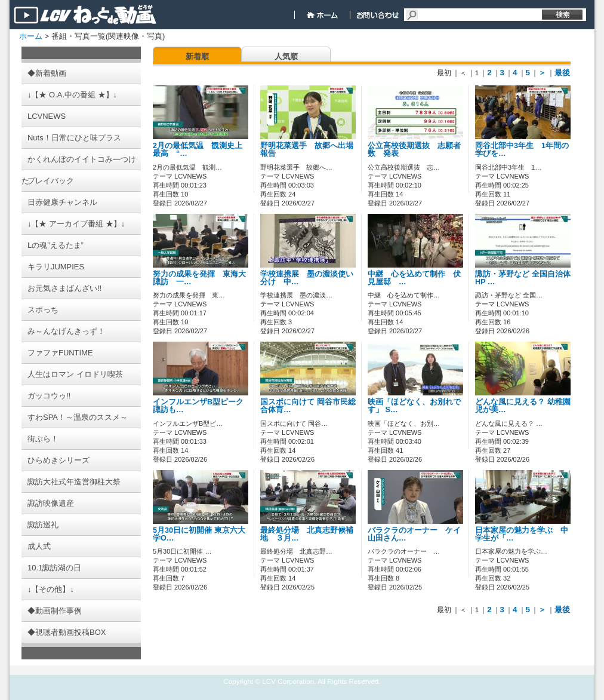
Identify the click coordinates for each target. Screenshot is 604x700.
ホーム (31, 36)
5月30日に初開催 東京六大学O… (199, 534)
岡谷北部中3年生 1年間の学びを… (522, 150)
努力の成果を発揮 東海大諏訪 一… (199, 278)
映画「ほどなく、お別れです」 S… (414, 406)
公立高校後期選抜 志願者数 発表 (414, 150)
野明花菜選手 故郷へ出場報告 (307, 150)
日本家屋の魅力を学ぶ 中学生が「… (522, 534)
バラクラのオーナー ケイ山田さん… (414, 534)
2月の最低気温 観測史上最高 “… (198, 150)
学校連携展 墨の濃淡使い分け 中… (307, 278)
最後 (562, 73)
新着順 (197, 56)
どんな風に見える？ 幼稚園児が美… (523, 406)
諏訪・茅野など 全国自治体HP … (523, 278)
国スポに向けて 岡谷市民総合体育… (308, 406)
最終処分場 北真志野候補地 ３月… (307, 534)
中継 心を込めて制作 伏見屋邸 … (414, 278)
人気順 (286, 56)
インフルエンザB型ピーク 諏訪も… (198, 406)
